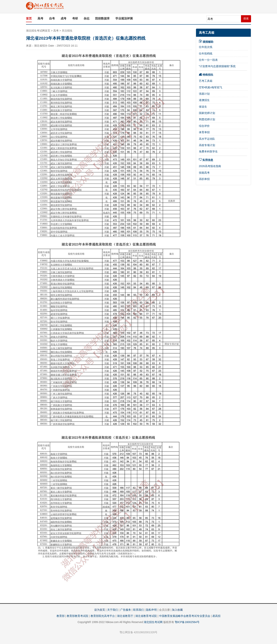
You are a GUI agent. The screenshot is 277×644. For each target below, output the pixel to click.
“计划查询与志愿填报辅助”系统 (217, 66)
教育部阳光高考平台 (103, 616)
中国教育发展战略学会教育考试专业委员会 (185, 616)
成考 (63, 18)
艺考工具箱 (206, 81)
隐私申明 (151, 610)
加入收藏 (177, 610)
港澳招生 (204, 100)
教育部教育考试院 (78, 616)
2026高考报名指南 (210, 166)
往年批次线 (206, 47)
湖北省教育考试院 (146, 616)
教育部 (61, 616)
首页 (29, 18)
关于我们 (113, 610)
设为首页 (100, 610)
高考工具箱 (207, 33)
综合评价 (204, 126)
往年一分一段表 (208, 60)
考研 (75, 18)
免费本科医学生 (208, 151)
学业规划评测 (124, 18)
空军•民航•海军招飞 (211, 87)
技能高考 (204, 173)
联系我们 (138, 610)
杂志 (87, 18)
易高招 (216, 616)
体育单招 (204, 132)
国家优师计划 (207, 113)
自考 (52, 18)
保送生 (203, 107)
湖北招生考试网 (153, 622)
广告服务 (126, 610)
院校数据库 (102, 18)
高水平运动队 (207, 139)
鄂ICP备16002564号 (187, 622)
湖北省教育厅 (125, 616)
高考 (40, 18)
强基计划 (204, 94)
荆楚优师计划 (207, 119)
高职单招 (204, 179)
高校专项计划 (207, 145)
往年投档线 (206, 54)
